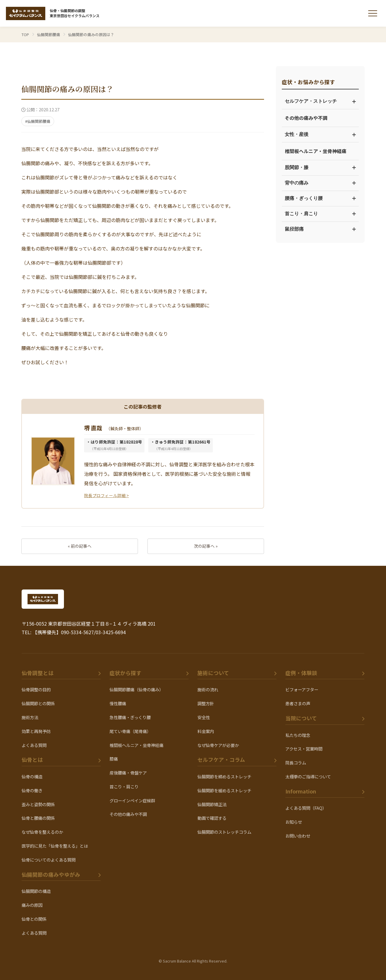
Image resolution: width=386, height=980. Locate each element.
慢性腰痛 (118, 703)
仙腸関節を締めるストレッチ (224, 776)
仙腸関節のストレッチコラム (224, 832)
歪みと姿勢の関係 (38, 804)
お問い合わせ (298, 836)
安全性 (204, 717)
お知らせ (294, 822)
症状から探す (126, 673)
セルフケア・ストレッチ (320, 101)
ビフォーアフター (302, 689)
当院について (301, 718)
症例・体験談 (301, 673)
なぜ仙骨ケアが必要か (218, 745)
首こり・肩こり (320, 214)
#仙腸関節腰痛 (38, 121)
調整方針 (206, 703)
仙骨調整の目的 (36, 689)
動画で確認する (212, 818)
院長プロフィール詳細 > (106, 495)
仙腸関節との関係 (38, 703)
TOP (25, 34)
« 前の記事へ (80, 546)
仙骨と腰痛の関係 (38, 818)
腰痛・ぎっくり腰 (320, 198)
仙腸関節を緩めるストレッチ (224, 790)
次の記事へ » (206, 546)
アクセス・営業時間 (304, 749)
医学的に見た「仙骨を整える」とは (55, 846)
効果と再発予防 (36, 731)
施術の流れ (208, 689)
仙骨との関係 (34, 919)
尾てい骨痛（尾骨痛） (130, 731)
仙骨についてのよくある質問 (49, 860)
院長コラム (296, 763)
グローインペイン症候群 (132, 800)
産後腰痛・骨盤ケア (128, 773)
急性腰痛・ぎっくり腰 (130, 717)
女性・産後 (320, 134)
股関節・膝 (320, 167)
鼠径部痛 (320, 229)
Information (301, 791)
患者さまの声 (298, 703)
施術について (213, 673)
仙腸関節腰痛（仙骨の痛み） (136, 689)
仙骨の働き (32, 790)
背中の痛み (320, 183)
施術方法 (30, 717)
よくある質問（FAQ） (306, 808)
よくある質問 (34, 745)
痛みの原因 (32, 905)
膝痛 (114, 759)
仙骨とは (32, 760)
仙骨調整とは (38, 673)
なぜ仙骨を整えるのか (42, 832)
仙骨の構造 (32, 776)
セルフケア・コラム (221, 760)
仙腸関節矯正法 (212, 804)
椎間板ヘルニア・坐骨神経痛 (316, 151)
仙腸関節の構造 (36, 891)
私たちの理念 (298, 735)
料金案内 (206, 731)
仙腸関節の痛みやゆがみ (51, 874)
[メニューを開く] (373, 13)
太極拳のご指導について (308, 776)
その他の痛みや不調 (306, 118)
